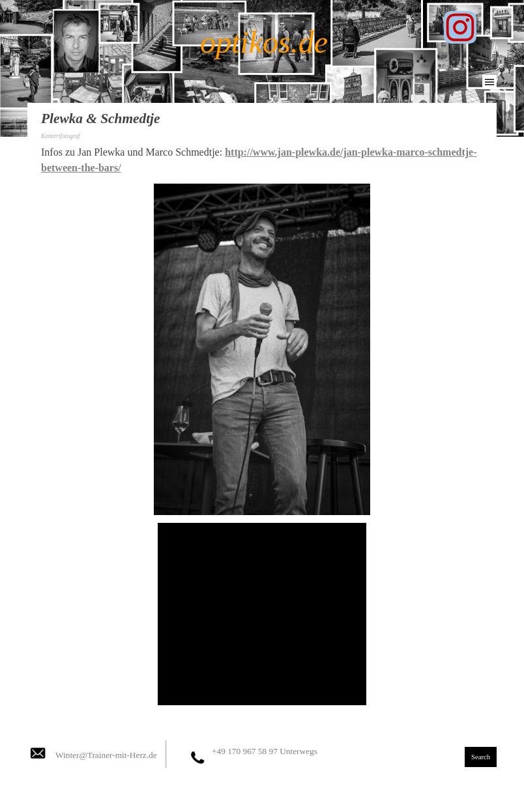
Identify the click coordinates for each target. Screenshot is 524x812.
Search (481, 757)
